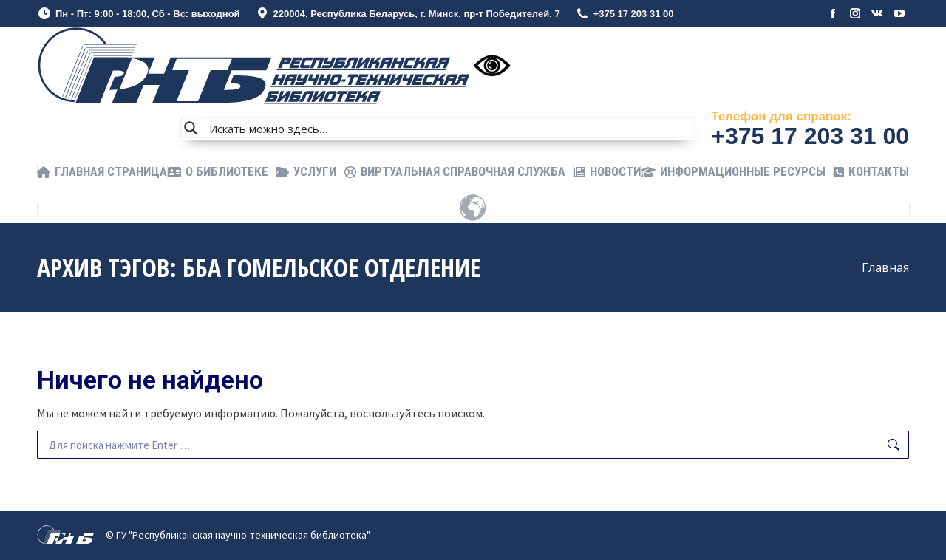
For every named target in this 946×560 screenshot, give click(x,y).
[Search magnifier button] (191, 128)
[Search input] (449, 128)
